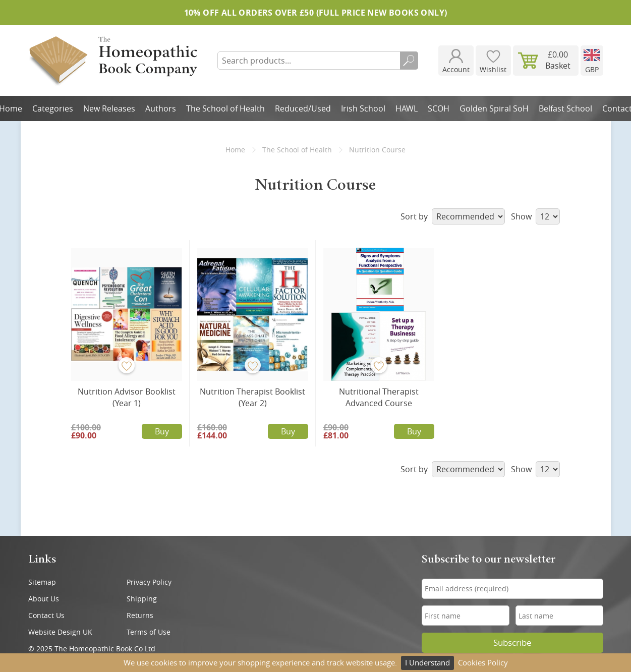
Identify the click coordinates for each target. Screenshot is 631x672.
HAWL (407, 108)
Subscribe (512, 643)
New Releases (109, 108)
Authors (161, 108)
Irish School (363, 108)
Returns (140, 615)
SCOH (439, 108)
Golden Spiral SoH (494, 108)
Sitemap (42, 582)
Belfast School (565, 108)
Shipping (142, 599)
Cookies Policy (483, 662)
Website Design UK (60, 632)
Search (409, 61)
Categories (53, 108)
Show (535, 216)
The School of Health (225, 108)
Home (235, 150)
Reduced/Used (303, 108)
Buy (162, 431)
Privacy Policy (149, 582)
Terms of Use (149, 632)
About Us (44, 599)
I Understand (427, 662)
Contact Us (46, 615)
